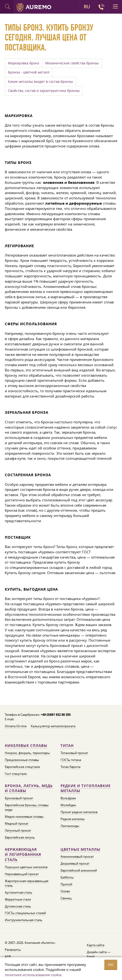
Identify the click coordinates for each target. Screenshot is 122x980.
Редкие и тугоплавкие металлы (86, 788)
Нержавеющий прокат (22, 874)
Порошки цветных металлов (26, 867)
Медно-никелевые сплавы (24, 817)
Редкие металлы (73, 819)
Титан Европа (70, 767)
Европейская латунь (20, 837)
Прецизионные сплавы (22, 760)
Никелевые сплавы (26, 746)
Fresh (91, 957)
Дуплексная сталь (18, 906)
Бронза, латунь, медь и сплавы (29, 788)
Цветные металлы (80, 849)
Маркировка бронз (24, 63)
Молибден (68, 805)
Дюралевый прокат (75, 863)
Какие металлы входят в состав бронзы (40, 82)
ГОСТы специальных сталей (25, 913)
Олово (65, 891)
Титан (67, 746)
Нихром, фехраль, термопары (27, 753)
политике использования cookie (33, 975)
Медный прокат (17, 823)
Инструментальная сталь (24, 920)
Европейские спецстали (22, 767)
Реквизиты (13, 950)
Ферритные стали (18, 899)
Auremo (34, 7)
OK (111, 965)
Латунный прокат (18, 830)
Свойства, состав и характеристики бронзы (44, 91)
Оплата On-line (16, 726)
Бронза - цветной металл (29, 72)
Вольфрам (68, 798)
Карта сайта (96, 945)
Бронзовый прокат (19, 798)
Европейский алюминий (79, 870)
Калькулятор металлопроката (53, 726)
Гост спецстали (16, 774)
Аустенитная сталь (19, 892)
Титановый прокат (74, 753)
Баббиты (67, 877)
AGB (8, 957)
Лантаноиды (70, 826)
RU (87, 7)
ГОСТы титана (71, 760)
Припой (66, 884)
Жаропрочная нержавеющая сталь (27, 883)
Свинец (66, 898)
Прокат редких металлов (79, 812)
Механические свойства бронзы (72, 63)
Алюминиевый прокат (77, 857)
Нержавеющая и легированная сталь (23, 855)
